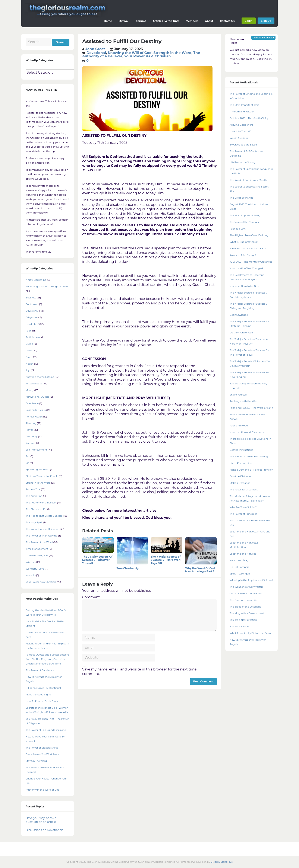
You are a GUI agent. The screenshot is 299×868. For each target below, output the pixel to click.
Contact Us (227, 21)
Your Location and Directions (247, 432)
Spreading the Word (37, 470)
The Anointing (34, 496)
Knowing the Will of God (130, 53)
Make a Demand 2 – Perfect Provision (251, 470)
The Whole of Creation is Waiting (249, 457)
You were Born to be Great (245, 286)
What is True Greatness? (244, 242)
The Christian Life (36, 509)
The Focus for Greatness (244, 490)
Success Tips (33, 489)
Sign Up (266, 21)
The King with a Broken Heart (247, 613)
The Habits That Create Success (44, 516)
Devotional (96, 53)
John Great (95, 49)
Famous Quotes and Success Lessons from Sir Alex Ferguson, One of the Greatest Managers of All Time (47, 659)
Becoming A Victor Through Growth (47, 286)
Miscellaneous (34, 384)
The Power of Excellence (40, 670)
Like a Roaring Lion (241, 463)
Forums (141, 21)
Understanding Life (37, 555)
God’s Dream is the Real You (246, 593)
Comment (91, 597)
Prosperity (32, 436)
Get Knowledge (239, 315)
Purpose (31, 443)
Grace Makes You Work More (42, 754)
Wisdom (31, 562)
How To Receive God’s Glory (42, 701)
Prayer (29, 430)
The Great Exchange (241, 198)
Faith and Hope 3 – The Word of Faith (251, 408)
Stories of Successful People (42, 476)
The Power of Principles (243, 514)
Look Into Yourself (240, 131)
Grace (29, 357)
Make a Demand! (240, 483)
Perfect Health (34, 417)
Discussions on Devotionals (45, 830)
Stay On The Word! (37, 761)
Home (108, 21)
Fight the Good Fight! (38, 695)
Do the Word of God (241, 333)
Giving (29, 344)
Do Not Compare (240, 567)
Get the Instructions (241, 450)
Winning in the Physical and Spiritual (251, 580)
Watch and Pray (239, 560)
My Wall (124, 21)
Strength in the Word (172, 53)
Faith (29, 331)
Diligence (31, 317)
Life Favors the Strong (242, 162)
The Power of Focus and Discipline (46, 730)
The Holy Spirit (34, 522)
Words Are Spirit (239, 138)
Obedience (32, 403)
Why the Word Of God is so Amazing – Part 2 (200, 570)
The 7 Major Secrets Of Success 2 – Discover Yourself (97, 560)
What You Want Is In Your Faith (248, 249)
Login (248, 21)
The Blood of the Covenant (245, 607)
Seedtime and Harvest (243, 554)
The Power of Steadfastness (42, 748)
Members (192, 21)
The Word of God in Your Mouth (248, 180)
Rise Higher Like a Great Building (249, 235)
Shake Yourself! (238, 395)
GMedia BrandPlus (222, 862)
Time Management (37, 549)
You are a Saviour (240, 627)
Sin (27, 463)
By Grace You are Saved (243, 145)
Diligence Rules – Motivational (43, 688)
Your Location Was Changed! (247, 268)
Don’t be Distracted (241, 476)
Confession (32, 304)
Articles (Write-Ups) (166, 21)
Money (30, 390)
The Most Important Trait (244, 105)
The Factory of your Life (243, 600)
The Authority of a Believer (41, 503)
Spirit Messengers (240, 574)
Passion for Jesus (36, 410)
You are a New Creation (243, 620)
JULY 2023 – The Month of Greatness (251, 262)
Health (30, 364)
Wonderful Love (35, 569)
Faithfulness (33, 337)
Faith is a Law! (238, 229)
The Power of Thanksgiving (42, 536)
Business (31, 298)
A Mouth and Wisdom (243, 112)
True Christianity (128, 568)
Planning (31, 423)
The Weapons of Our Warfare (247, 587)
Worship (31, 575)
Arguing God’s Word (241, 125)
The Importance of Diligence (42, 529)
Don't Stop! (32, 324)
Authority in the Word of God (43, 790)
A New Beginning (36, 280)
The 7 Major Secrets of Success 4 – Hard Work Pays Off (166, 560)
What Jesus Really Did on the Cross (250, 633)
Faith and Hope (239, 426)
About (209, 21)
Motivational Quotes (37, 397)
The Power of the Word (39, 542)
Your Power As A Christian (147, 56)
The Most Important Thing (245, 215)
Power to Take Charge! (243, 255)
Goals (29, 350)
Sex (28, 456)
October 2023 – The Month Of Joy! (249, 118)
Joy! (28, 370)
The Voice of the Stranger (244, 222)
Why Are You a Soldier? (243, 507)
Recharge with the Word (244, 401)
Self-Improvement (36, 450)
